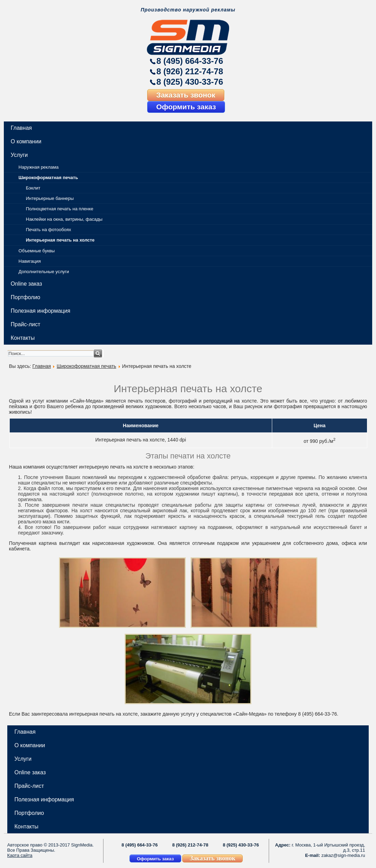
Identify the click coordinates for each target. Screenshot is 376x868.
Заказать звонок (186, 95)
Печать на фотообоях (49, 230)
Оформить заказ (186, 107)
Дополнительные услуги (44, 272)
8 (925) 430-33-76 (190, 82)
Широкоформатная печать (48, 178)
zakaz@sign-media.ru (343, 855)
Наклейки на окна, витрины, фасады (64, 219)
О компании (26, 141)
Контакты (23, 338)
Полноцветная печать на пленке (60, 209)
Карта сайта (20, 855)
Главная (21, 128)
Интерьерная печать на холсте (60, 240)
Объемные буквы (36, 251)
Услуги (19, 155)
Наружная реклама (38, 167)
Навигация (30, 261)
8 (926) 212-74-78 (190, 71)
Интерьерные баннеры (50, 198)
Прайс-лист (26, 324)
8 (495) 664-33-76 (190, 61)
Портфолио (26, 297)
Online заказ (26, 284)
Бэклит (33, 188)
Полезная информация (41, 311)
